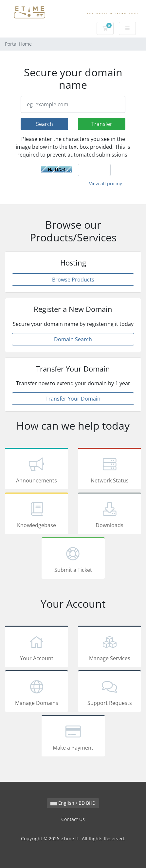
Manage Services (109, 647)
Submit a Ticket (73, 559)
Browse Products (73, 280)
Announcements (36, 470)
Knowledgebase (36, 514)
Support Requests (109, 692)
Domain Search (73, 339)
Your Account (36, 647)
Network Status (109, 470)
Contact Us (73, 819)
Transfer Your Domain (73, 399)
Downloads (109, 514)
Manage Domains (36, 692)
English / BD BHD (73, 803)
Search (45, 124)
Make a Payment (73, 737)
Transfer (102, 124)
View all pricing (106, 183)
